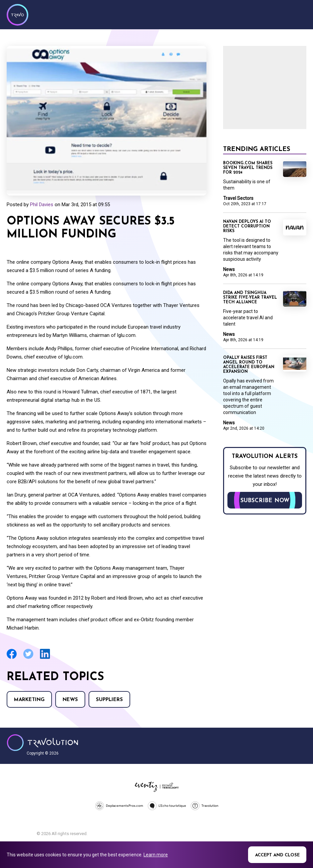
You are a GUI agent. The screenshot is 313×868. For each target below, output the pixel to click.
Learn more (156, 855)
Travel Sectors (238, 198)
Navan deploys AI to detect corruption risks (247, 226)
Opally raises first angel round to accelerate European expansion (249, 365)
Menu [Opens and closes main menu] (300, 14)
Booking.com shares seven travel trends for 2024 (248, 168)
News (70, 700)
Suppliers (109, 700)
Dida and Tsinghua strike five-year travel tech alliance (250, 298)
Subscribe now (265, 501)
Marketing (29, 700)
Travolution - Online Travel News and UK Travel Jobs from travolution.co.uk (42, 743)
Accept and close (277, 855)
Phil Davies (42, 205)
